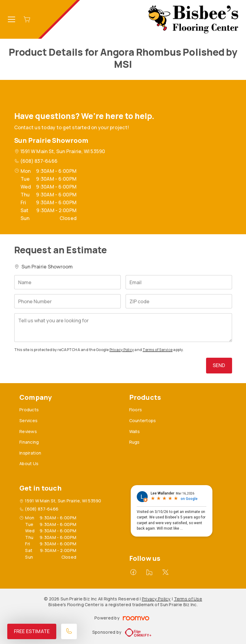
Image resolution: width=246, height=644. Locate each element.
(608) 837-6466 (39, 161)
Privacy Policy (122, 350)
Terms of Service (157, 350)
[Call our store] (69, 631)
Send (219, 365)
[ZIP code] (179, 301)
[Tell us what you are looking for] (123, 328)
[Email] (179, 282)
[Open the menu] (11, 19)
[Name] (67, 282)
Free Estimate (32, 631)
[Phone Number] (67, 301)
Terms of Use (188, 599)
